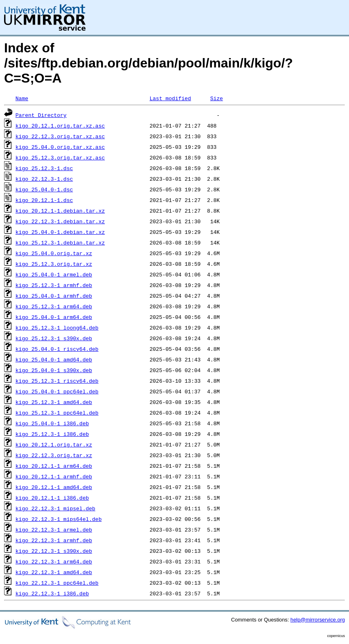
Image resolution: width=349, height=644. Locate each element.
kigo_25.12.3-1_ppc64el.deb (57, 413)
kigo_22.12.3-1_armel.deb (54, 530)
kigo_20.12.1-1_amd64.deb (54, 487)
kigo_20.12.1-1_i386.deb (52, 498)
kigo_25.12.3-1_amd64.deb (54, 402)
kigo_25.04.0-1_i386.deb (52, 423)
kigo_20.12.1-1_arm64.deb (54, 466)
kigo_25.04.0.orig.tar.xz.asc (60, 147)
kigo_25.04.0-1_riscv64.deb (57, 349)
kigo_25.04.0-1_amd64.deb (54, 359)
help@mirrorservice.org (318, 620)
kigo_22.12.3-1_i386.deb (52, 593)
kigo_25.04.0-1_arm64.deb (54, 317)
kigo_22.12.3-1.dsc (44, 179)
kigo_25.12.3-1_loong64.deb (57, 328)
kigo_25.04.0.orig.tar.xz (54, 253)
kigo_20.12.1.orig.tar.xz (54, 444)
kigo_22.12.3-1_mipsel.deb (55, 508)
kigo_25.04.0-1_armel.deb (54, 274)
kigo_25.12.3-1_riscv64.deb (57, 381)
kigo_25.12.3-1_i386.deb (52, 434)
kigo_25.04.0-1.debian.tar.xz (60, 232)
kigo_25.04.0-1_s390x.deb (54, 370)
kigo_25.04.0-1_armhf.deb (54, 296)
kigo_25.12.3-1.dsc (44, 168)
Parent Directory (41, 115)
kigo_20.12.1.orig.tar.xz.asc (60, 126)
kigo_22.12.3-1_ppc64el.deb (57, 583)
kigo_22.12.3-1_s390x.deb (54, 551)
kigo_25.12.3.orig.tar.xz (54, 264)
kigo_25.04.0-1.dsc (44, 189)
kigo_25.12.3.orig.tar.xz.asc (60, 157)
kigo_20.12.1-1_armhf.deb (54, 476)
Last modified (170, 98)
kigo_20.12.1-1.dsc (44, 200)
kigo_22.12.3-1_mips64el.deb (59, 519)
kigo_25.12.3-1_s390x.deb (54, 338)
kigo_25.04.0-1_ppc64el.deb (57, 391)
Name (22, 98)
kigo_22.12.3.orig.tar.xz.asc (60, 136)
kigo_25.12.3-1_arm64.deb (54, 306)
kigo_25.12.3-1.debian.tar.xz (60, 242)
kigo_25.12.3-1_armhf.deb (54, 285)
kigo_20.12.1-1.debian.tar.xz (60, 211)
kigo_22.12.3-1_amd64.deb (54, 572)
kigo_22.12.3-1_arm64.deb (54, 561)
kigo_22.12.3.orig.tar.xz (54, 455)
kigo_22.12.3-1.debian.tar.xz (60, 221)
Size (217, 98)
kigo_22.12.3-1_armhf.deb (54, 540)
